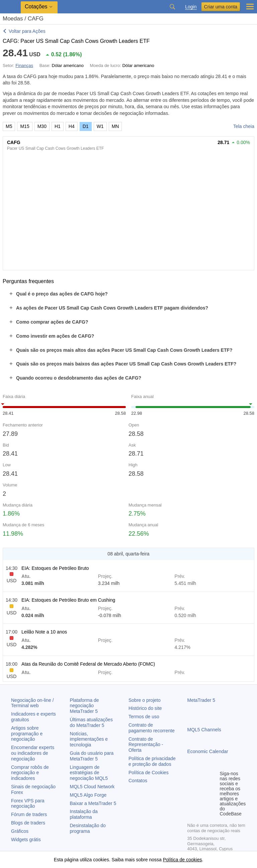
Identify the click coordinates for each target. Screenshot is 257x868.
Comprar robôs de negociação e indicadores (30, 773)
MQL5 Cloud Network (92, 787)
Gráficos (20, 831)
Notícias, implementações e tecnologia (89, 739)
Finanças (24, 65)
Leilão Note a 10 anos (44, 632)
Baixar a (93, 803)
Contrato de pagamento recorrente (152, 728)
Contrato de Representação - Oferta (146, 745)
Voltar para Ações (27, 31)
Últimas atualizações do (91, 722)
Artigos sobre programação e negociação (27, 734)
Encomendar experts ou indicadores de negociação (33, 753)
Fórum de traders (29, 814)
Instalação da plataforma (84, 814)
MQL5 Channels (204, 730)
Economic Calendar (208, 751)
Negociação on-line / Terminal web (32, 703)
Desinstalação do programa (88, 828)
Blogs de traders (28, 823)
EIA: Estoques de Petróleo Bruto (55, 568)
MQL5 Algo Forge (88, 795)
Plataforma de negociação (84, 706)
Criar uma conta (221, 7)
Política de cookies (183, 860)
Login (191, 7)
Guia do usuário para (92, 756)
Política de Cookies (149, 773)
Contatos (138, 781)
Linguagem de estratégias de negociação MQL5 (89, 773)
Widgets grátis (26, 840)
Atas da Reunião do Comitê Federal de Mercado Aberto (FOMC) (88, 664)
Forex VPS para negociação (28, 804)
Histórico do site (145, 708)
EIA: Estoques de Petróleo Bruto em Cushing (68, 600)
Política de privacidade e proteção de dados (152, 761)
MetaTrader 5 (201, 700)
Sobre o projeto (145, 700)
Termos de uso (144, 717)
